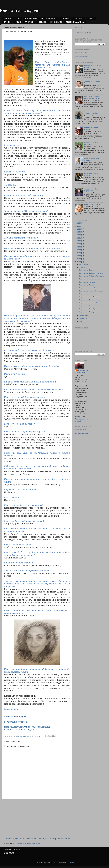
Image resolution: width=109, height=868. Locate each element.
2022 (79, 235)
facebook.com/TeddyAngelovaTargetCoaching (27, 727)
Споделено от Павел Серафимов (92, 190)
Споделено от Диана (86, 306)
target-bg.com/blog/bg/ (15, 717)
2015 (79, 256)
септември (83, 319)
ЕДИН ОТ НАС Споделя (82, 53)
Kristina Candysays (80, 429)
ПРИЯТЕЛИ (29, 22)
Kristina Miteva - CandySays (83, 371)
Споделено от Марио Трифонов (90, 288)
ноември (82, 267)
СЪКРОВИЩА (78, 18)
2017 (79, 250)
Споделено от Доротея (87, 270)
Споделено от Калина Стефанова (91, 291)
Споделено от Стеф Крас (88, 309)
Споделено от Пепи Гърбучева (91, 144)
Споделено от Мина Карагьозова (90, 297)
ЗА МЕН (7, 22)
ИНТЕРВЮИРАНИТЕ (49, 18)
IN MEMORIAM (56, 22)
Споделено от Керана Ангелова (90, 294)
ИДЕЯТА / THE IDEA (12, 18)
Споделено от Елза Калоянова (90, 300)
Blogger (71, 862)
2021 (79, 238)
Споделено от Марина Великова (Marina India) (93, 97)
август (82, 322)
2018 (79, 247)
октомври (83, 316)
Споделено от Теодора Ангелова (90, 312)
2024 (79, 229)
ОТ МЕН (91, 18)
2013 (79, 262)
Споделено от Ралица (87, 285)
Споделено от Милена (87, 282)
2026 (79, 223)
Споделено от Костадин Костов (90, 279)
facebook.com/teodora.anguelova (21, 729)
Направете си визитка (81, 433)
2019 (79, 244)
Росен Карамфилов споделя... (91, 174)
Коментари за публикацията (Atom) (27, 843)
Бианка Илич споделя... (93, 204)
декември (83, 264)
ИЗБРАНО (42, 22)
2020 (79, 241)
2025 (79, 226)
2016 (79, 253)
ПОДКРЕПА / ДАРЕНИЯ (75, 22)
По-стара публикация (59, 839)
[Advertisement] (37, 818)
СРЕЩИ (17, 22)
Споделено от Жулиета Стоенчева (91, 303)
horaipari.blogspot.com (16, 722)
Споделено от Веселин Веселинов (91, 273)
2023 (79, 232)
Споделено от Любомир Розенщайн (91, 276)
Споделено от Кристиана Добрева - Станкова (93, 113)
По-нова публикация (14, 839)
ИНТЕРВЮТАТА (31, 18)
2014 (79, 259)
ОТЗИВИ (65, 18)
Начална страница (37, 839)
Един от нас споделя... (21, 10)
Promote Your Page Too (82, 57)
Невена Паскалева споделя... (91, 128)
